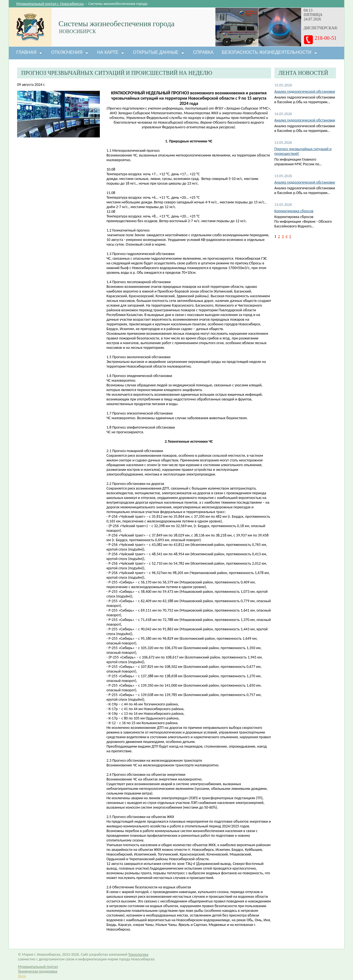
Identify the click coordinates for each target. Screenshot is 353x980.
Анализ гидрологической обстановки (305, 91)
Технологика (138, 954)
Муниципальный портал (38, 967)
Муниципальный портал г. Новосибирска (50, 4)
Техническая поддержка (38, 971)
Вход (22, 976)
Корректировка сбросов (294, 211)
